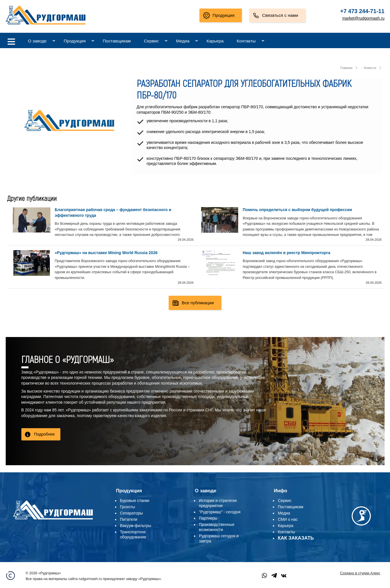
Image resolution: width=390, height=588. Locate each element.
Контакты (246, 41)
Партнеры (208, 518)
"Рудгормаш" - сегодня (220, 512)
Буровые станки (135, 501)
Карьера (215, 41)
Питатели (129, 519)
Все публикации (198, 303)
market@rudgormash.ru (363, 18)
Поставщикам (117, 41)
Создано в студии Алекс (360, 573)
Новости (370, 68)
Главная (346, 68)
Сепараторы (131, 513)
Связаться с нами (280, 15)
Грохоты (127, 507)
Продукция (223, 15)
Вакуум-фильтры (136, 526)
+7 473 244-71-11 (362, 11)
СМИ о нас (288, 519)
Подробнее (45, 434)
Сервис (151, 41)
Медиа (183, 41)
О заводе (37, 41)
